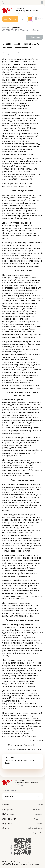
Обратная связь (37, 824)
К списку (36, 37)
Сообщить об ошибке (35, 828)
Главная (6, 28)
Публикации (16, 28)
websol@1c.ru (37, 864)
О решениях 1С (37, 810)
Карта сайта (38, 833)
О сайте (40, 805)
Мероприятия (9, 819)
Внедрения (8, 810)
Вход (41, 18)
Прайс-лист (38, 814)
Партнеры (7, 824)
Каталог (6, 805)
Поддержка (38, 819)
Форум (6, 828)
